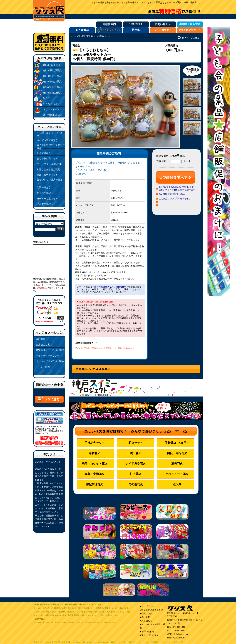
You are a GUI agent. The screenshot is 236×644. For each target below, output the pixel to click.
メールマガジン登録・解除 (50, 361)
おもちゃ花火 (50, 104)
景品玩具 (107, 348)
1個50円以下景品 (52, 65)
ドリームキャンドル (54, 109)
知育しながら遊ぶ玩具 (48, 170)
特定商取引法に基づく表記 (50, 350)
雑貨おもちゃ (129, 348)
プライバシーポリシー (48, 356)
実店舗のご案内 (44, 345)
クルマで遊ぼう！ (46, 204)
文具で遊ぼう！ (45, 153)
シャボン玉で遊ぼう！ (48, 140)
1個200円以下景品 (52, 82)
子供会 (87, 348)
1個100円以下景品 (52, 70)
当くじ (47, 98)
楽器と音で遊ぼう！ (47, 175)
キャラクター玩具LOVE (49, 164)
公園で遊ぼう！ (45, 187)
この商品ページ (103, 36)
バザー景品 (117, 348)
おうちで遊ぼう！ (46, 193)
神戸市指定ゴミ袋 (52, 115)
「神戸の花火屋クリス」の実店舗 (108, 287)
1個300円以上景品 (52, 93)
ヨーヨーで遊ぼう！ (47, 199)
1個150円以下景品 (52, 76)
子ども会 (79, 348)
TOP (73, 36)
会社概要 (41, 339)
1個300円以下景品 (52, 87)
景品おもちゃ (97, 348)
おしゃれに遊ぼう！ (47, 158)
